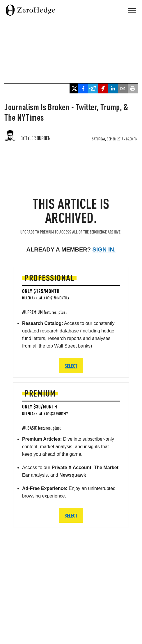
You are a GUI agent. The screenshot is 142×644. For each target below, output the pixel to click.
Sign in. (104, 249)
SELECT (71, 515)
